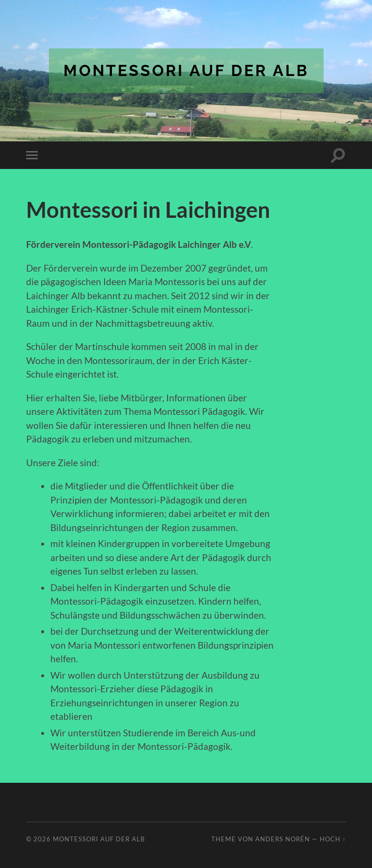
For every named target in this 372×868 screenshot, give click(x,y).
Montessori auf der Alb (186, 70)
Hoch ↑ (333, 839)
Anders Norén (283, 839)
